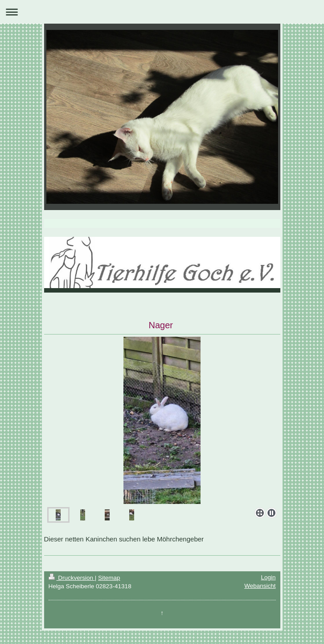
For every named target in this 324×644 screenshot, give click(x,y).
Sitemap (109, 578)
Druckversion (72, 578)
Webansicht (260, 586)
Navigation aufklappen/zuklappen (162, 12)
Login (268, 577)
